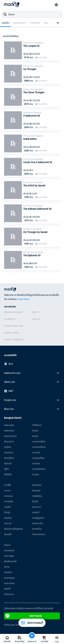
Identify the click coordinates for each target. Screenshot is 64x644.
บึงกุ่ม (7, 512)
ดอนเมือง (9, 458)
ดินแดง (8, 463)
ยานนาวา (37, 507)
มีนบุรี (35, 501)
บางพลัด (9, 501)
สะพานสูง (9, 556)
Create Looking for (14, 339)
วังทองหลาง (39, 534)
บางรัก (8, 507)
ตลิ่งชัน (8, 474)
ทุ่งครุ (35, 431)
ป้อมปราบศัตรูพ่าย (13, 529)
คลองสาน (9, 431)
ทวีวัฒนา (37, 425)
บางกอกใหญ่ (39, 447)
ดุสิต (6, 469)
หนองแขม (9, 578)
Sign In (36, 312)
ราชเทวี (36, 512)
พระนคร (36, 490)
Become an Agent (13, 312)
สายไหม (8, 572)
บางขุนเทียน (38, 458)
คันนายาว (9, 441)
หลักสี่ (7, 589)
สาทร (7, 567)
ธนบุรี (35, 436)
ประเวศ (8, 523)
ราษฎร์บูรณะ (38, 518)
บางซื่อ (8, 485)
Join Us (36, 319)
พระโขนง (37, 485)
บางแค (36, 474)
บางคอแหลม (39, 469)
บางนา (7, 490)
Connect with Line (14, 326)
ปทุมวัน (8, 518)
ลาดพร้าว (37, 529)
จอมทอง (9, 452)
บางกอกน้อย (39, 441)
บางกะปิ (36, 452)
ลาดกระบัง (37, 523)
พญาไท (8, 534)
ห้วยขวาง (9, 594)
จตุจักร (8, 447)
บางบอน (8, 496)
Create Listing (11, 333)
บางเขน (36, 463)
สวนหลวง (9, 550)
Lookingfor (10, 319)
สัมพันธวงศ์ (10, 561)
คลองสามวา (10, 436)
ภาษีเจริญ (37, 496)
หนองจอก (9, 583)
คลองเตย (9, 425)
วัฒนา (7, 545)
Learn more (23, 299)
